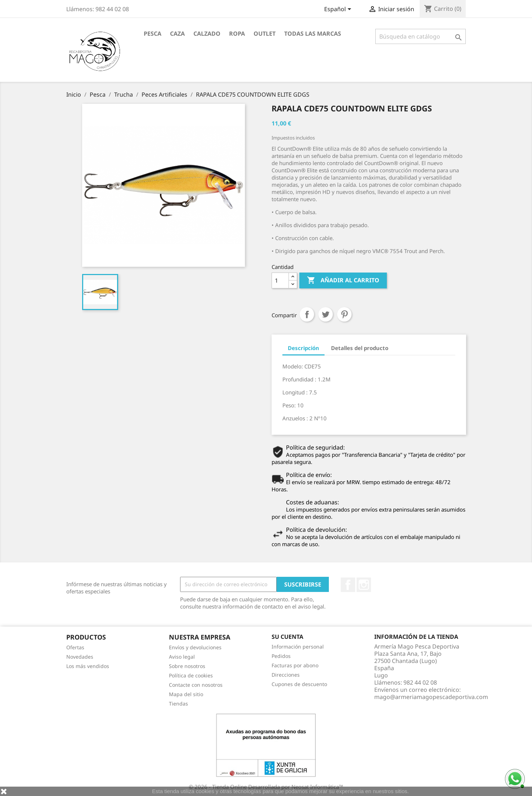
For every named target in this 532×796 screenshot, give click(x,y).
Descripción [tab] (303, 348)
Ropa (237, 34)
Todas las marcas (313, 34)
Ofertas (75, 647)
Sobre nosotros (187, 666)
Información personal (298, 647)
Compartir (307, 314)
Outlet (265, 34)
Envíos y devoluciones (195, 647)
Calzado (207, 34)
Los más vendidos (88, 666)
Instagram (364, 585)
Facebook (348, 585)
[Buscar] (421, 36)
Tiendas (178, 704)
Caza (177, 34)
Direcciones (286, 675)
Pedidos (281, 656)
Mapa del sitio (186, 694)
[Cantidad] (280, 280)
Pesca (153, 34)
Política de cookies (191, 675)
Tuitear (326, 314)
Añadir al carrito (343, 280)
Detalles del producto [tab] (360, 348)
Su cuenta (287, 637)
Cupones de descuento (299, 684)
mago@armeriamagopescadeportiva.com (431, 697)
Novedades (80, 657)
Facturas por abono (295, 665)
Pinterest (344, 314)
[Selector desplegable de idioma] (339, 10)
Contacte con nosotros (196, 685)
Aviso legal (182, 657)
